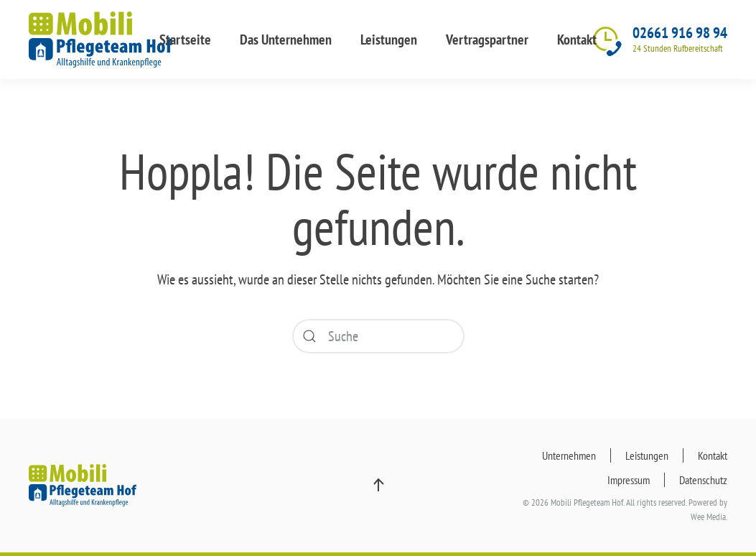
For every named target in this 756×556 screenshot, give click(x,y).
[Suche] (378, 336)
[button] (378, 486)
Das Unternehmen (286, 40)
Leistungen (389, 40)
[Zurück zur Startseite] (101, 40)
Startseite (185, 40)
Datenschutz (703, 480)
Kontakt (577, 40)
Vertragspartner (487, 40)
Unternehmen (569, 455)
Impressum (629, 480)
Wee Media (708, 517)
